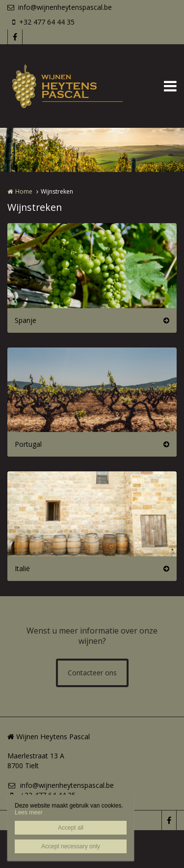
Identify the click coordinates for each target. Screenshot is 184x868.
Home (24, 191)
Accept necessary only (71, 846)
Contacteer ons (92, 673)
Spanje (26, 320)
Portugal (28, 444)
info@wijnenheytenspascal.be (60, 7)
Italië (22, 568)
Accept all (71, 828)
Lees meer (29, 812)
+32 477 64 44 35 (43, 22)
